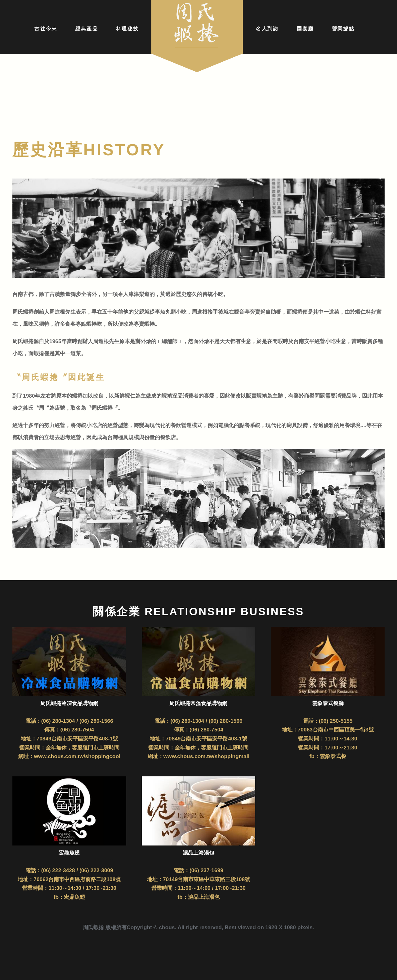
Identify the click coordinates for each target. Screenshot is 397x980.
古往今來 (46, 29)
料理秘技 (127, 29)
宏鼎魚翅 (74, 897)
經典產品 (87, 29)
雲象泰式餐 (333, 756)
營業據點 (343, 29)
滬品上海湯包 (204, 897)
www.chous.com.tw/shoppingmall (207, 756)
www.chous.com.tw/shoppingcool (77, 756)
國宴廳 (305, 29)
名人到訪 (267, 29)
